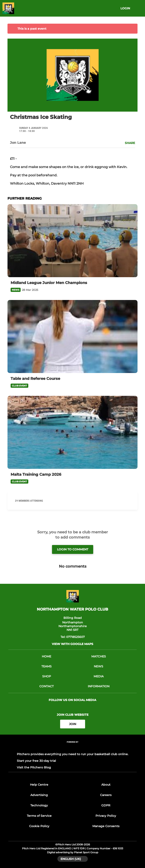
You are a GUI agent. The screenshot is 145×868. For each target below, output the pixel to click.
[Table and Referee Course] (72, 336)
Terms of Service (39, 816)
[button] (128, 143)
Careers (106, 795)
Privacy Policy (106, 816)
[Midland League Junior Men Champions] (72, 241)
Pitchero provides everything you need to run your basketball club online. (73, 754)
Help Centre (39, 785)
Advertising (39, 795)
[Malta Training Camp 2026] (72, 432)
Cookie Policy (39, 826)
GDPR (106, 805)
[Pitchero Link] (73, 748)
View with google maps (72, 644)
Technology (39, 805)
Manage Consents (106, 826)
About (106, 785)
